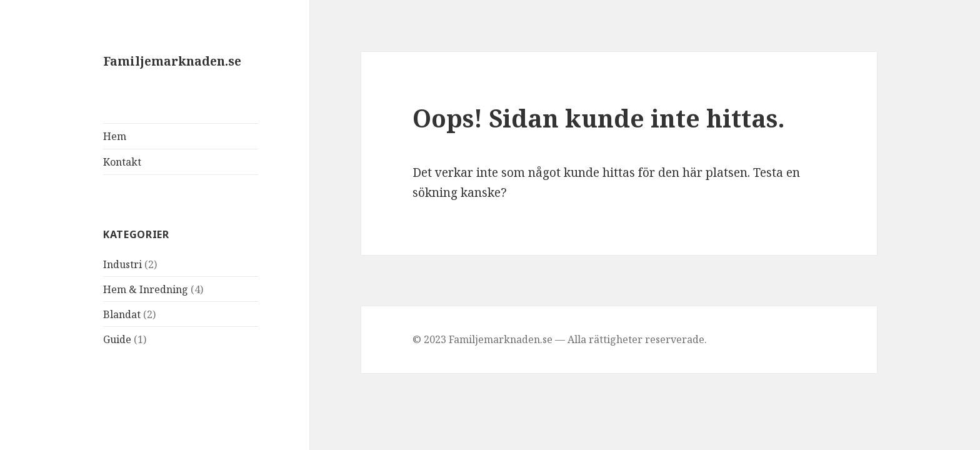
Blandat (122, 314)
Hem (115, 136)
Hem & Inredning (146, 289)
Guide (117, 339)
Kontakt (122, 162)
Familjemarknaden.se (172, 61)
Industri (122, 264)
